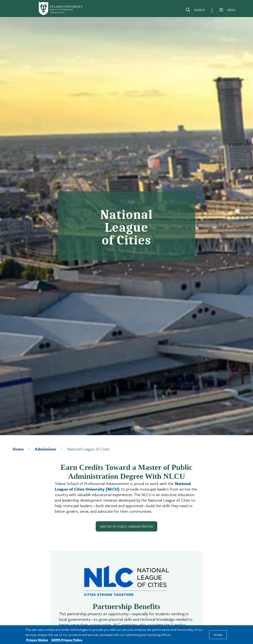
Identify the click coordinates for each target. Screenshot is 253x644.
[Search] (195, 11)
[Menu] (221, 10)
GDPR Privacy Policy (67, 640)
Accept (218, 635)
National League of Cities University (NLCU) (123, 486)
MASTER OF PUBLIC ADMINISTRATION (126, 526)
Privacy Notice (37, 640)
